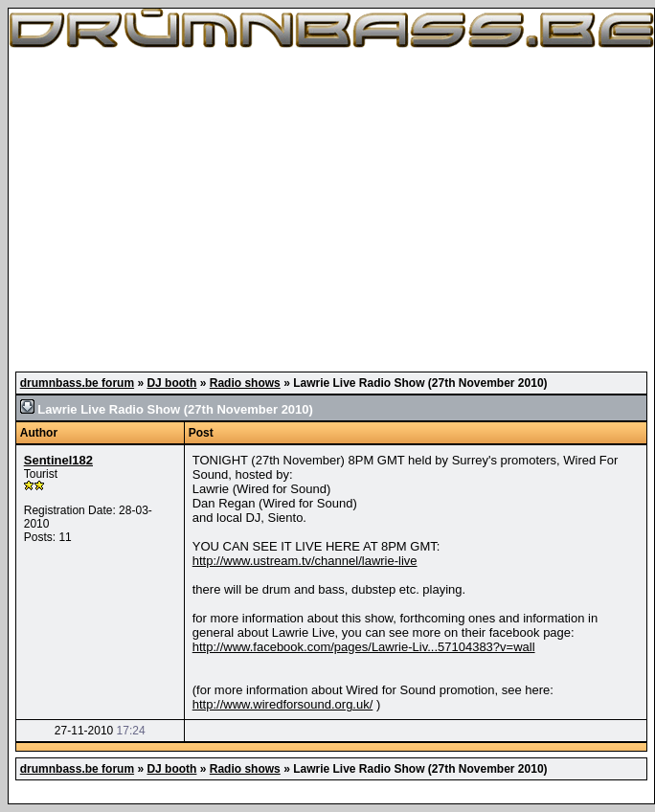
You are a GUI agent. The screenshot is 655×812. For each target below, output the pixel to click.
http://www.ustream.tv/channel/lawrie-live (305, 561)
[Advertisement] (331, 211)
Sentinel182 (58, 460)
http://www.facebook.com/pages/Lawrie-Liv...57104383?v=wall (364, 647)
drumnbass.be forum (77, 383)
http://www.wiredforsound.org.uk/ (283, 704)
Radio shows (245, 383)
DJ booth (171, 383)
